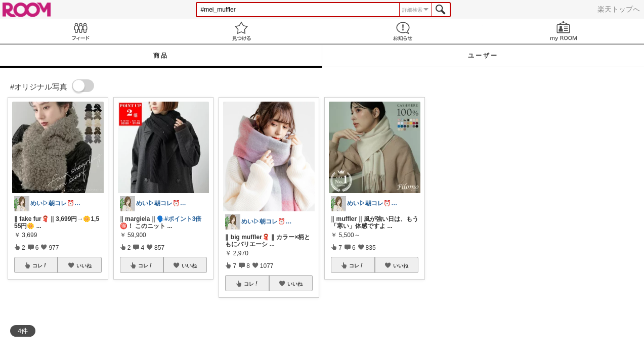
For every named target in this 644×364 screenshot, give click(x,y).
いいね (84, 265)
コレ (40, 265)
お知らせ (403, 31)
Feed (80, 31)
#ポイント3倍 (183, 219)
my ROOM (564, 31)
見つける (241, 31)
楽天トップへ (619, 9)
